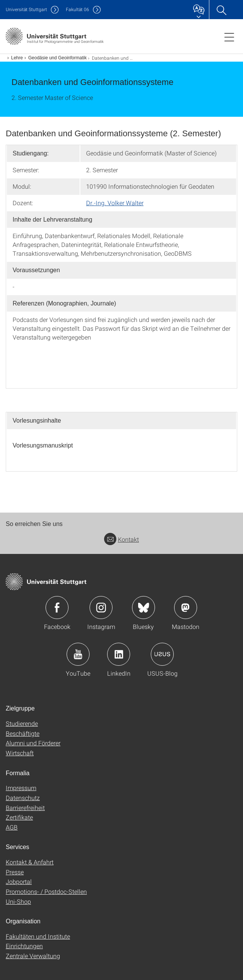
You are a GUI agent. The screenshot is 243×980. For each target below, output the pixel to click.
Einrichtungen (24, 946)
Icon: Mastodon (186, 608)
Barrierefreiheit (25, 808)
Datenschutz (23, 798)
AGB (12, 827)
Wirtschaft (20, 753)
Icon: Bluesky (144, 608)
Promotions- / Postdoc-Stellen (46, 891)
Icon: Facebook (57, 608)
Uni (26, 9)
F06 (77, 9)
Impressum (21, 788)
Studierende (22, 723)
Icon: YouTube (78, 654)
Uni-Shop (18, 901)
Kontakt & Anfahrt (30, 862)
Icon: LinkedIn (119, 654)
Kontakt (121, 539)
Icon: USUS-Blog (162, 654)
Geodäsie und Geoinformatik (58, 58)
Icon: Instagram (101, 608)
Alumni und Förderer (33, 743)
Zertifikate (19, 817)
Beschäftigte (23, 733)
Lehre (17, 58)
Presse (15, 872)
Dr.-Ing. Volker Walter (115, 203)
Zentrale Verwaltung (33, 956)
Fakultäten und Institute (38, 936)
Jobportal (19, 881)
